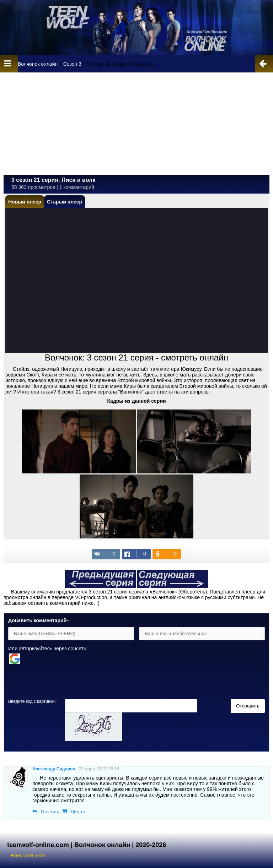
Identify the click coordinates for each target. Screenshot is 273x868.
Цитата (78, 812)
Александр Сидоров (54, 769)
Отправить (248, 706)
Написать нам (28, 856)
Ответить (50, 812)
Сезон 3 (72, 64)
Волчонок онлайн (38, 64)
